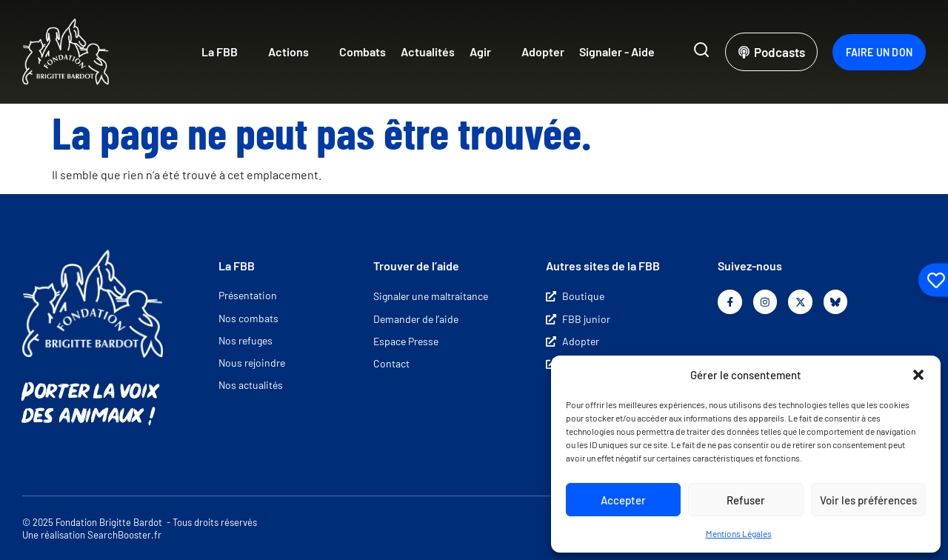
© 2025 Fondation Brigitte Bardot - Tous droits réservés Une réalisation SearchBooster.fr (140, 529)
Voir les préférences (868, 500)
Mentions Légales (739, 533)
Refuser (746, 500)
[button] (918, 375)
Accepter (623, 500)
